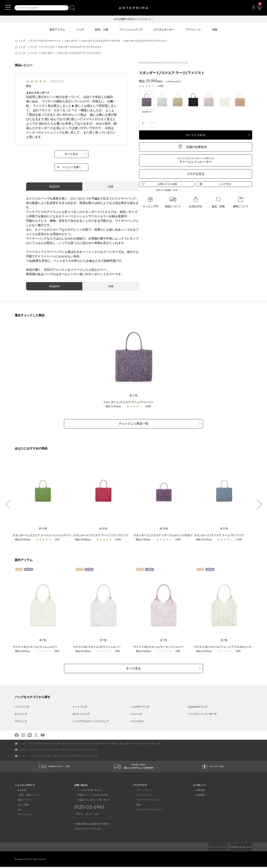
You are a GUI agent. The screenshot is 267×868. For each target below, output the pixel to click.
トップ (22, 41)
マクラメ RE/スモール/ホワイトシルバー (99, 646)
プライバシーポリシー (212, 848)
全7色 (43, 639)
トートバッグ (47, 47)
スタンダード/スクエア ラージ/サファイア (221, 534)
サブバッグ (21, 719)
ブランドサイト (141, 791)
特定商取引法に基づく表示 (239, 848)
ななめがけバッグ (198, 705)
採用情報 (197, 796)
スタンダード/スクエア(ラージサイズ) (101, 41)
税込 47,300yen (145, 539)
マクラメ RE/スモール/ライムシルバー (37, 646)
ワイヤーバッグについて (146, 801)
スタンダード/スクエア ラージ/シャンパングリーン (45, 534)
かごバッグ (21, 712)
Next (259, 504)
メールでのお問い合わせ (86, 791)
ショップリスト (141, 796)
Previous (8, 504)
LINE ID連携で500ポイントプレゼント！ (134, 19)
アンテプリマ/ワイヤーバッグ (45, 41)
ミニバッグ (136, 712)
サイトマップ (22, 816)
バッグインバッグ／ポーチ (202, 712)
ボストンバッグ (81, 712)
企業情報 (197, 791)
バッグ (34, 47)
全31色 (133, 396)
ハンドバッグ (22, 705)
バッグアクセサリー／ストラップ (91, 719)
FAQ (17, 811)
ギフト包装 (20, 806)
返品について (22, 801)
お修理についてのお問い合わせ (90, 796)
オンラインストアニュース (147, 811)
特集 (136, 806)
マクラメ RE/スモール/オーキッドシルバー (160, 646)
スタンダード (71, 41)
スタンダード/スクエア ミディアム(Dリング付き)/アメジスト (171, 534)
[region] (133, 359)
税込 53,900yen (115, 407)
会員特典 (19, 791)
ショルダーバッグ (140, 705)
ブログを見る (196, 174)
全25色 (164, 528)
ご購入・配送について (26, 796)
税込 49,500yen (25, 650)
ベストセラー (47, 53)
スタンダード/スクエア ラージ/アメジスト (130, 402)
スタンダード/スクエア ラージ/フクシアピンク (103, 534)
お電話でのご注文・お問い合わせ (92, 816)
